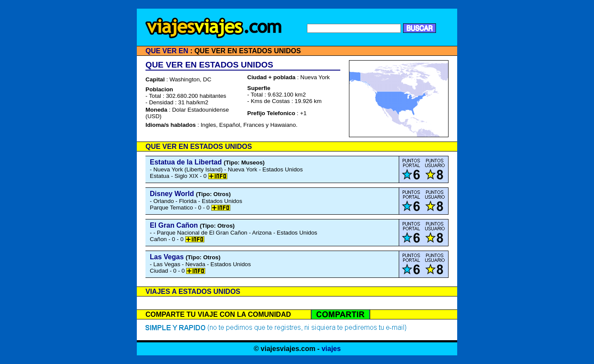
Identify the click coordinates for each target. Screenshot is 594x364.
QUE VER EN (167, 51)
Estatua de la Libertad (186, 162)
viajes (331, 349)
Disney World (172, 194)
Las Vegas (167, 257)
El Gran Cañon (174, 225)
